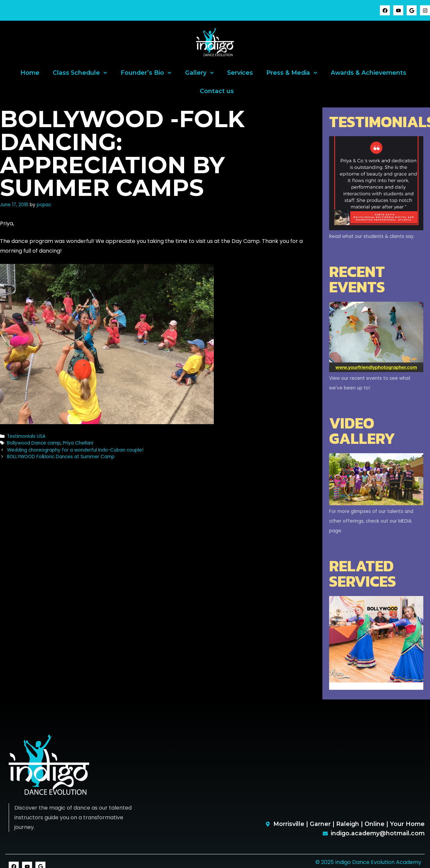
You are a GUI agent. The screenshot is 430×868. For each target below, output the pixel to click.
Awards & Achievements (369, 73)
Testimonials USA (26, 436)
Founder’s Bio (146, 73)
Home (30, 73)
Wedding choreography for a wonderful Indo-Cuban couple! (75, 450)
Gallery (199, 73)
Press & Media (292, 73)
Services (240, 73)
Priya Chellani (78, 443)
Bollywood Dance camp (34, 443)
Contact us (217, 91)
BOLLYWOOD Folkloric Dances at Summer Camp (61, 457)
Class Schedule (80, 73)
